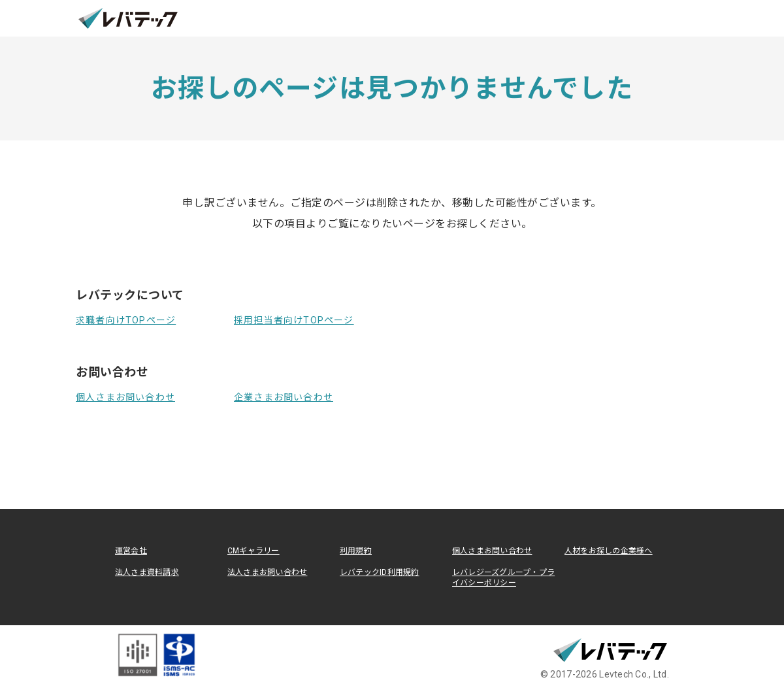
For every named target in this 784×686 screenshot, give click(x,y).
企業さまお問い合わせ (284, 397)
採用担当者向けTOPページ (294, 320)
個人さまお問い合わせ (125, 397)
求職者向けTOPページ (126, 320)
